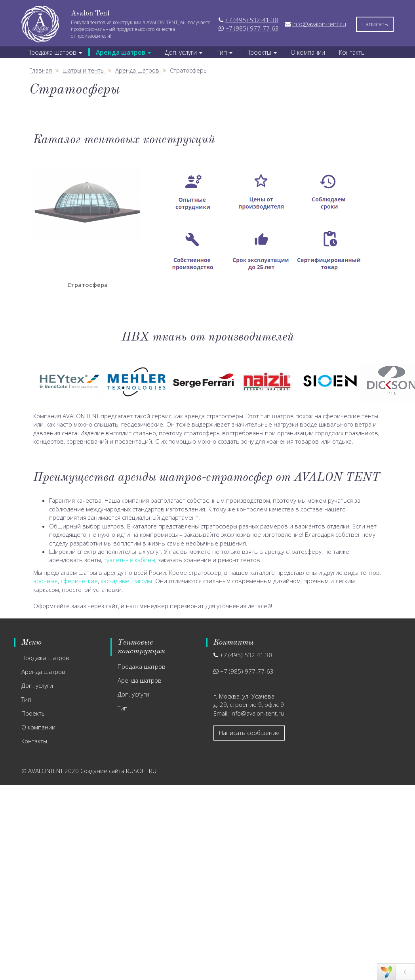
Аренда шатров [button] (122, 52)
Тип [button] (221, 52)
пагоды (142, 581)
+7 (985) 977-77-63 (252, 28)
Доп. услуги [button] (181, 52)
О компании (303, 52)
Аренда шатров (43, 672)
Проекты (33, 713)
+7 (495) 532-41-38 (252, 20)
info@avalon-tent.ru (319, 24)
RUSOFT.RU (141, 771)
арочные (46, 581)
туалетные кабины (129, 560)
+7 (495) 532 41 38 (246, 655)
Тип (26, 699)
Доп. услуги (37, 685)
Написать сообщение (249, 733)
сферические (79, 581)
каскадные (115, 581)
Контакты (347, 52)
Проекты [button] (258, 52)
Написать (375, 24)
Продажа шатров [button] (54, 52)
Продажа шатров (45, 658)
